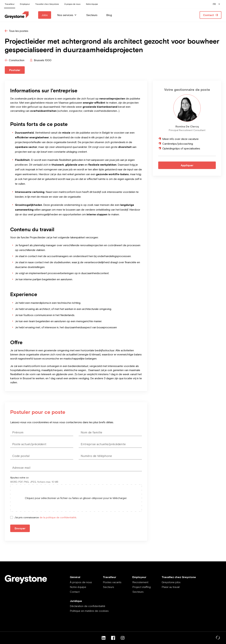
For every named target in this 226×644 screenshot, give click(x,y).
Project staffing (142, 587)
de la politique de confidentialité (58, 517)
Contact (75, 592)
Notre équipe (78, 587)
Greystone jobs (171, 582)
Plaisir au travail (171, 587)
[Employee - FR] (17, 15)
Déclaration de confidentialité (88, 606)
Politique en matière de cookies (89, 611)
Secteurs (108, 587)
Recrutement (140, 582)
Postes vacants (112, 582)
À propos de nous (81, 582)
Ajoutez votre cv (19, 478)
